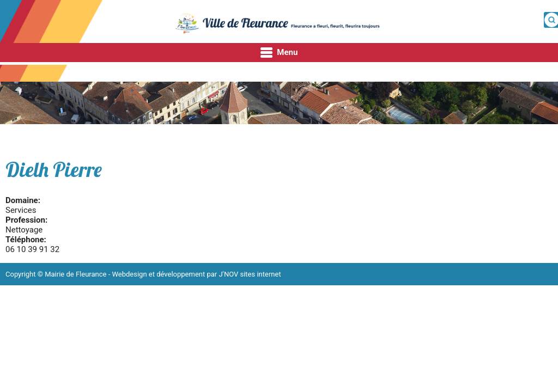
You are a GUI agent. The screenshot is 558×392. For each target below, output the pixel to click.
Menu (279, 53)
